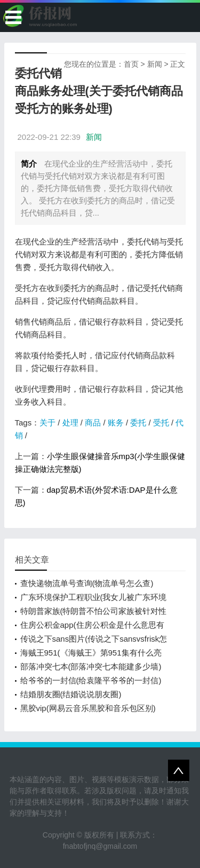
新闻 (155, 64)
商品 (93, 423)
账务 (116, 423)
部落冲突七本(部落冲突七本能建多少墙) (91, 666)
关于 (47, 423)
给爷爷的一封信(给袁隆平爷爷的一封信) (91, 680)
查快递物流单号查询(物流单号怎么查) (87, 583)
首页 (131, 64)
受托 (161, 423)
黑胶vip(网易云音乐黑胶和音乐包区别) (88, 708)
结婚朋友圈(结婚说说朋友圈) (71, 694)
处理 (70, 423)
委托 (138, 423)
